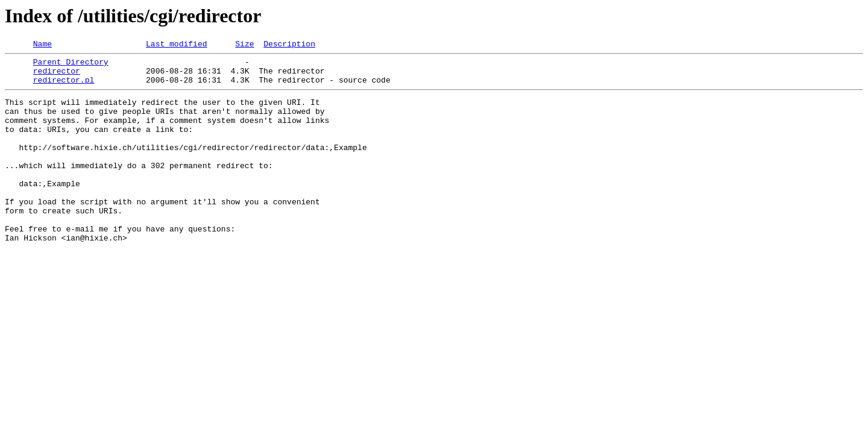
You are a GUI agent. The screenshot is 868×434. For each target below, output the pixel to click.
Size (244, 45)
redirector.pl (64, 87)
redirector (57, 76)
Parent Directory (71, 65)
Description (289, 45)
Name (42, 45)
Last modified (176, 45)
